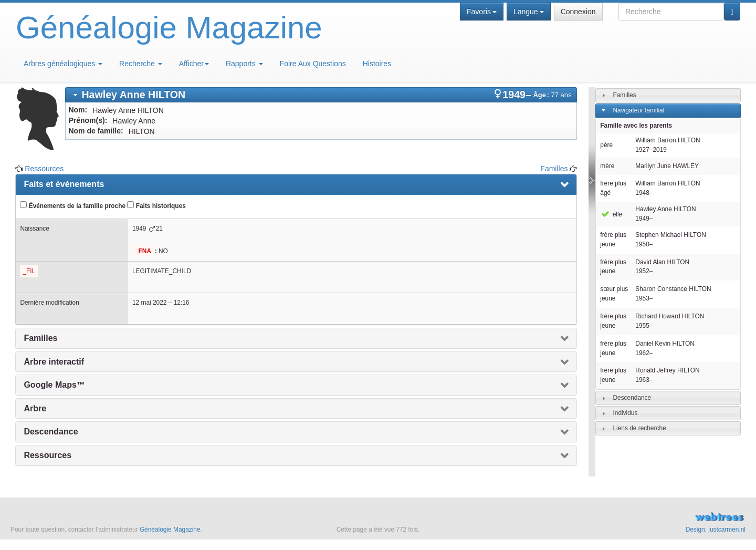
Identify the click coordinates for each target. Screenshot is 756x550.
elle (611, 214)
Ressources (44, 169)
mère (607, 166)
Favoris (482, 12)
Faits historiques (156, 205)
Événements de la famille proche (73, 205)
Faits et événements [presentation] (64, 184)
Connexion (578, 12)
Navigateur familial (638, 110)
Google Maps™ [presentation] (54, 385)
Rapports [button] (244, 64)
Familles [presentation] (40, 338)
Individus (625, 413)
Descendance (632, 398)
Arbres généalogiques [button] (63, 64)
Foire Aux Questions (313, 64)
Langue (529, 12)
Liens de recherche (639, 428)
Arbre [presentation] (35, 408)
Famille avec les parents (636, 126)
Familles (554, 169)
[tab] (321, 95)
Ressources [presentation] (48, 455)
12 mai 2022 (149, 303)
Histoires (377, 64)
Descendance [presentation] (51, 432)
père (606, 145)
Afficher (194, 64)
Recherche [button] (141, 64)
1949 (139, 229)
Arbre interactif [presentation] (54, 362)
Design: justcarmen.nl (716, 530)
